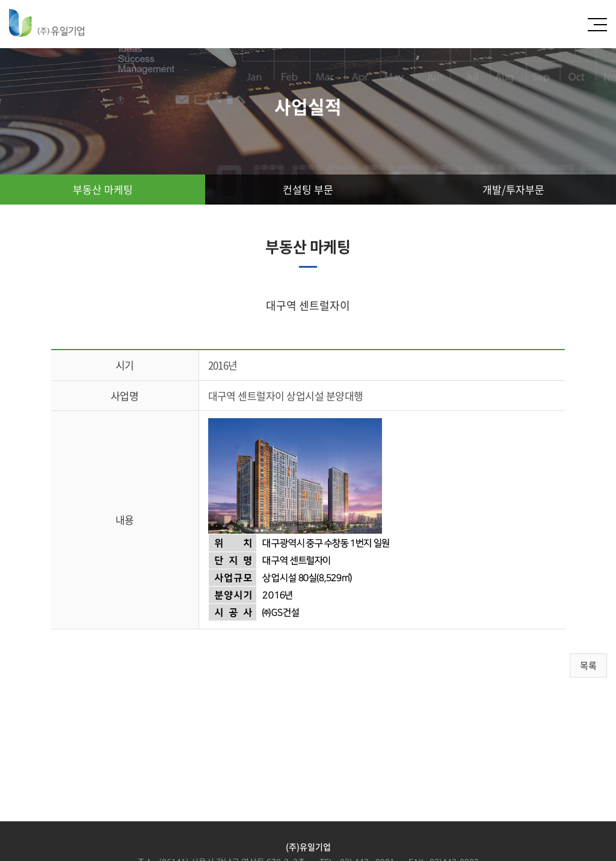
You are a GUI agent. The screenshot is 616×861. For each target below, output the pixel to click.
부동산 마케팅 (103, 189)
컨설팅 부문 (308, 189)
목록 (588, 665)
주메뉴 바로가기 (0, 0)
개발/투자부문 (513, 189)
